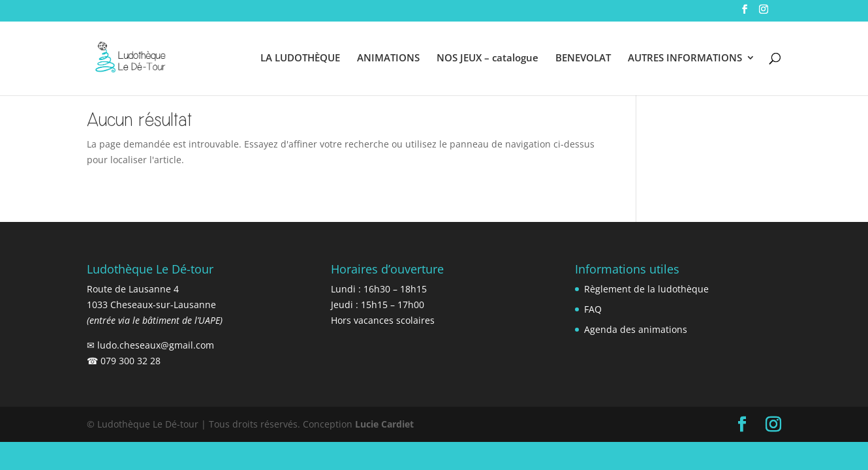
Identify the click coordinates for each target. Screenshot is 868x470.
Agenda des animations (636, 329)
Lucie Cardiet (384, 424)
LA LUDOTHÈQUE (300, 58)
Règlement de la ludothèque (646, 289)
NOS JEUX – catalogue (488, 58)
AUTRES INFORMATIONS (685, 58)
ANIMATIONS (388, 58)
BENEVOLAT (583, 58)
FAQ (593, 309)
